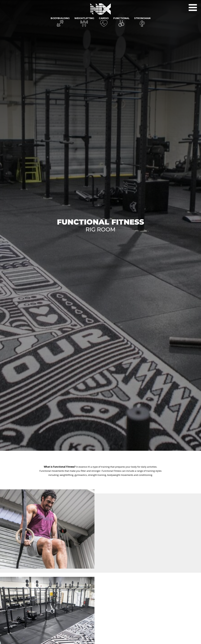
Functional (121, 18)
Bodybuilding (60, 18)
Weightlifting (84, 18)
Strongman (142, 18)
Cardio (104, 18)
